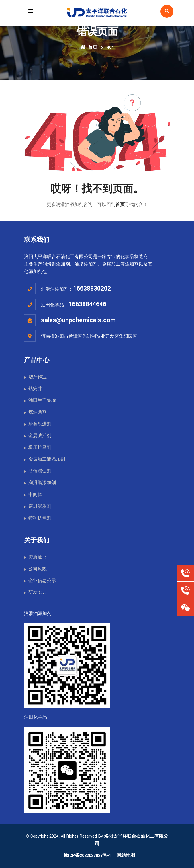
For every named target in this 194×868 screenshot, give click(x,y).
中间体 (35, 495)
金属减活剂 (40, 436)
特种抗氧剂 (40, 518)
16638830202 (92, 289)
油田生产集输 (42, 401)
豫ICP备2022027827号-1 (87, 856)
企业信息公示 (42, 581)
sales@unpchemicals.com (78, 320)
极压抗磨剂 (40, 448)
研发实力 (38, 592)
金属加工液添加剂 (47, 459)
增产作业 (38, 377)
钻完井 (35, 389)
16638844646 (87, 304)
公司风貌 (38, 569)
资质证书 (38, 557)
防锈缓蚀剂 (40, 471)
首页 (89, 47)
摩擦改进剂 (40, 424)
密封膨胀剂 (40, 506)
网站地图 (126, 856)
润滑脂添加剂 (42, 483)
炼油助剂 (38, 412)
